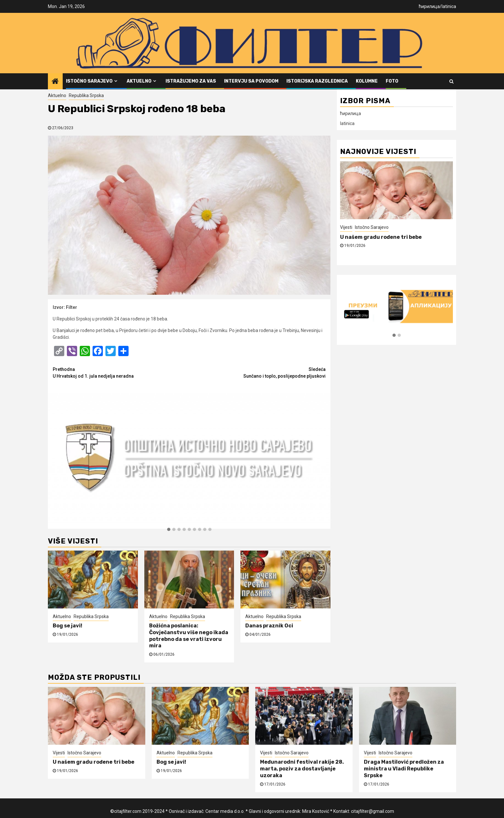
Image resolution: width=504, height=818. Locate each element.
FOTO (392, 81)
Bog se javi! (67, 626)
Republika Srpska (86, 95)
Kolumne (367, 81)
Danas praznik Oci (269, 626)
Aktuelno (139, 81)
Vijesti (346, 227)
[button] (169, 530)
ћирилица (429, 6)
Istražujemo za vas (191, 81)
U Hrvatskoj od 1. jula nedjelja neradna (121, 372)
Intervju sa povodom (251, 81)
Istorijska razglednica (317, 81)
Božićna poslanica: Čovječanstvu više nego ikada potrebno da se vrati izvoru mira (189, 636)
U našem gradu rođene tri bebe (381, 237)
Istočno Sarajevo (89, 81)
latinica (449, 6)
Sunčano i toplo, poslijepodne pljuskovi (258, 372)
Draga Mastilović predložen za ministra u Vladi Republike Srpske (404, 769)
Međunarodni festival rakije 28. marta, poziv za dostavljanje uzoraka (302, 769)
